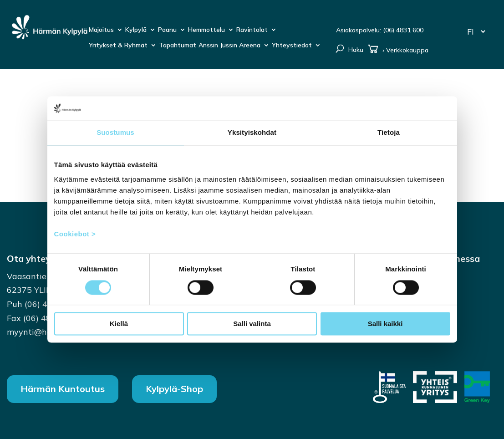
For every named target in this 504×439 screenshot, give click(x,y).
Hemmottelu (206, 30)
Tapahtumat (178, 46)
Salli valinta (252, 324)
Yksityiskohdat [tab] (252, 133)
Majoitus (101, 30)
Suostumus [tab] (115, 133)
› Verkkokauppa (398, 51)
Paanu (167, 30)
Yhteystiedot (292, 46)
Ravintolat (252, 30)
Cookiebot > (75, 234)
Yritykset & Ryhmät (118, 46)
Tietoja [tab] (389, 133)
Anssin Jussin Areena (229, 46)
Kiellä (119, 324)
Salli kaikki (385, 324)
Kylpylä (136, 30)
